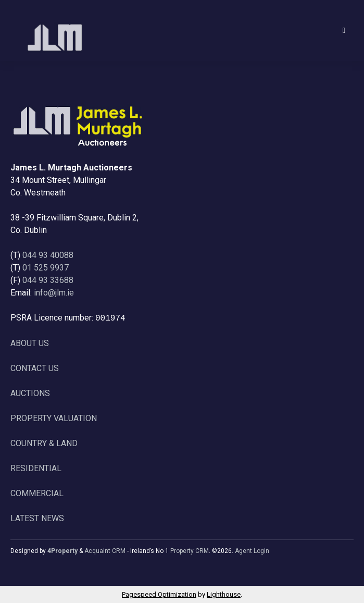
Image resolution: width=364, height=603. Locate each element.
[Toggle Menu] (344, 30)
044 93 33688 (48, 280)
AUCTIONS (30, 393)
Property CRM (190, 551)
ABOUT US (30, 343)
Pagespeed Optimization (159, 594)
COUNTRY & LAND (44, 443)
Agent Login (252, 551)
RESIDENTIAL (36, 468)
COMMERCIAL (37, 493)
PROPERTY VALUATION (54, 418)
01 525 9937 (46, 268)
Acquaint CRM (105, 551)
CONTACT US (35, 368)
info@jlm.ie (54, 293)
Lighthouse (224, 594)
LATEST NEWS (37, 518)
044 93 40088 (48, 255)
